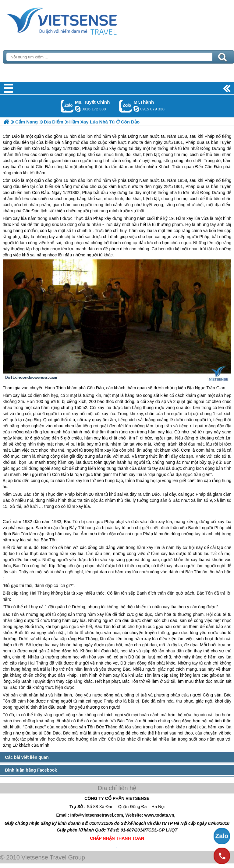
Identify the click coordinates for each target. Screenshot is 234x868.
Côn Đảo (11, 180)
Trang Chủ (77, 20)
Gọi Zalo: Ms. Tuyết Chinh (67, 106)
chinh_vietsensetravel (78, 109)
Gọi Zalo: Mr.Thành (126, 106)
